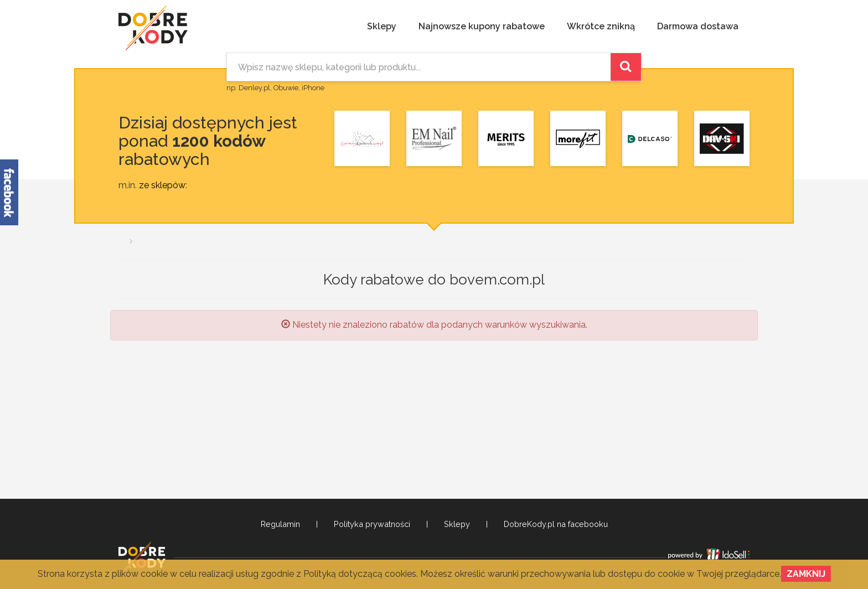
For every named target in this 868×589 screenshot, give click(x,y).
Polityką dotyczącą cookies (360, 574)
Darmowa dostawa (698, 26)
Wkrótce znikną (601, 26)
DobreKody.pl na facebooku (556, 524)
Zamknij (806, 574)
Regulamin (280, 524)
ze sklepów (162, 185)
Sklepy (382, 26)
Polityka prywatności (372, 524)
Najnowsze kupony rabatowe (482, 26)
